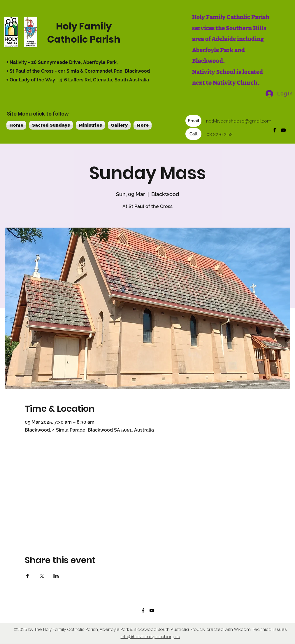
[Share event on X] (42, 576)
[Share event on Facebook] (28, 576)
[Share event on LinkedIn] (56, 576)
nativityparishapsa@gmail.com (239, 121)
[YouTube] (283, 130)
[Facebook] (275, 130)
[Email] (193, 121)
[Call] (193, 134)
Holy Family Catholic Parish (84, 33)
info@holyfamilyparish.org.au (150, 637)
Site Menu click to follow (38, 114)
